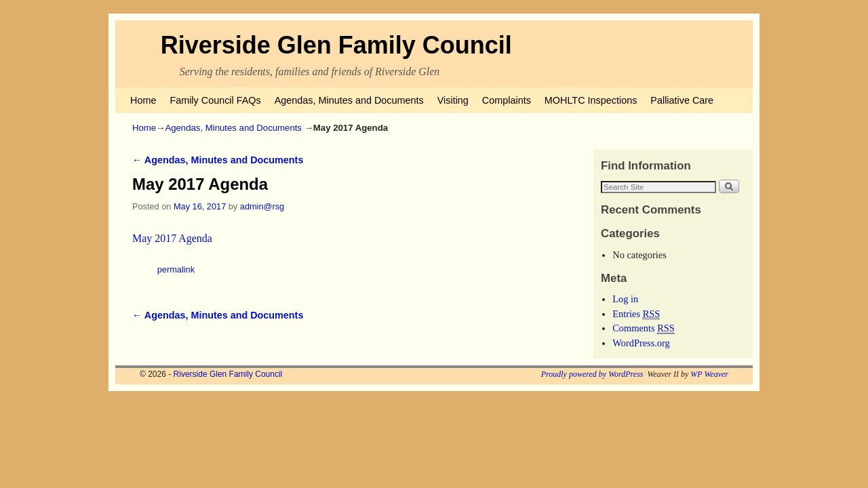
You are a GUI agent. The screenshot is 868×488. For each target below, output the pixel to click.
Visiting (453, 100)
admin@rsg (262, 206)
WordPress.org (641, 343)
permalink (176, 269)
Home (143, 100)
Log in (625, 299)
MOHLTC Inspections (591, 100)
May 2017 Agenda (172, 238)
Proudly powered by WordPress (592, 374)
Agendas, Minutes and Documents (349, 100)
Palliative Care (682, 100)
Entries (636, 314)
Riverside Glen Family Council (336, 45)
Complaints (507, 100)
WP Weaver (709, 374)
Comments (644, 328)
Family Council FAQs (215, 100)
